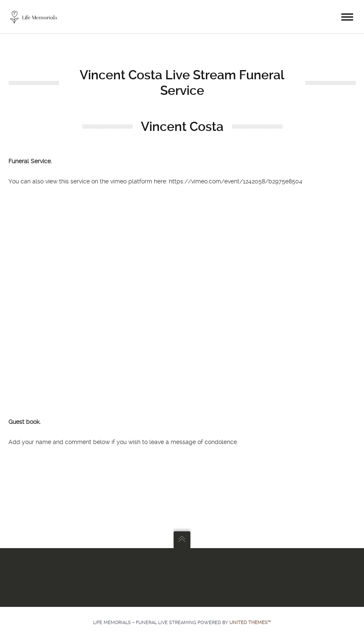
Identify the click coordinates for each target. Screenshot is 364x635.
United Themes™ (250, 623)
